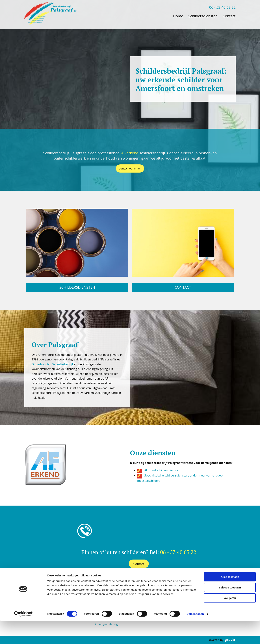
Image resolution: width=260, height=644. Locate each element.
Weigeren (230, 621)
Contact (229, 16)
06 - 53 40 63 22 (222, 7)
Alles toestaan (230, 600)
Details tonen (195, 637)
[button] (130, 168)
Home (177, 16)
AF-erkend (130, 153)
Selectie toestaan (230, 611)
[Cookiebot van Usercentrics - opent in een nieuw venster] (23, 637)
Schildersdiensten (202, 16)
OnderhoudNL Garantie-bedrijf (52, 364)
